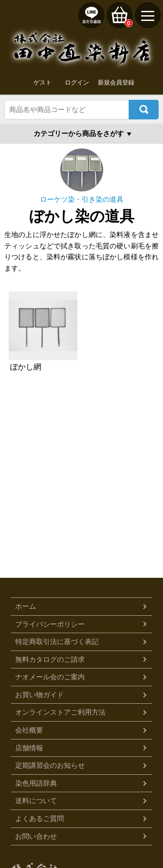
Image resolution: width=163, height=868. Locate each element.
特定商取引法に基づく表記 (57, 642)
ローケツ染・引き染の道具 (82, 199)
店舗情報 (29, 748)
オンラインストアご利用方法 (60, 712)
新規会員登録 (116, 82)
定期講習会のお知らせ (50, 765)
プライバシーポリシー (50, 624)
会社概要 (29, 730)
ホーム (26, 606)
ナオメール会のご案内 (50, 677)
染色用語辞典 (36, 783)
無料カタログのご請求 (50, 659)
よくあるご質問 (40, 819)
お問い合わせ (36, 836)
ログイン (77, 82)
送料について (36, 801)
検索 (144, 110)
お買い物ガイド (40, 695)
